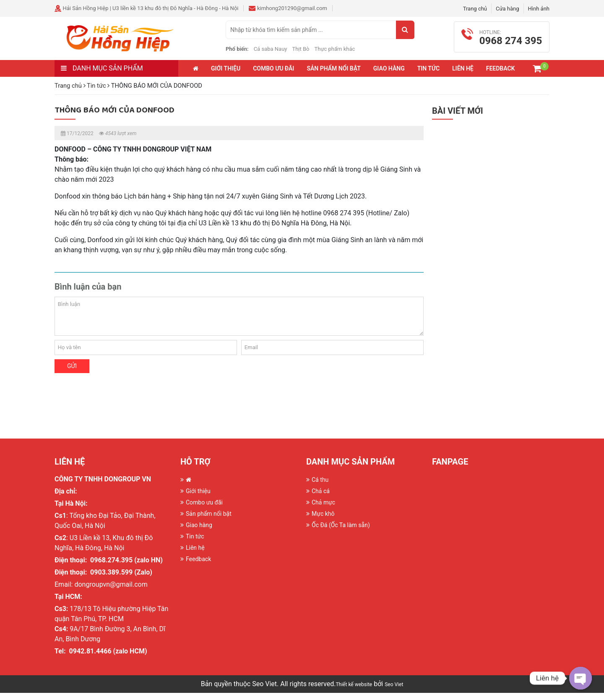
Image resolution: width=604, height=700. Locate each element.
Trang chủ (475, 9)
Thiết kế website (354, 692)
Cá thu (320, 487)
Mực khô (323, 521)
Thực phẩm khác (359, 52)
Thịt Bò (325, 52)
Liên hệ (463, 76)
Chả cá (321, 498)
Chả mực (323, 509)
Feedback (501, 76)
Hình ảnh (539, 9)
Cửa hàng (508, 9)
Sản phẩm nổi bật (333, 76)
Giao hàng (389, 76)
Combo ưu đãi (273, 76)
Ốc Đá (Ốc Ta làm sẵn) (341, 532)
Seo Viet (394, 692)
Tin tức (428, 76)
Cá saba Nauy (294, 52)
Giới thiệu (226, 76)
